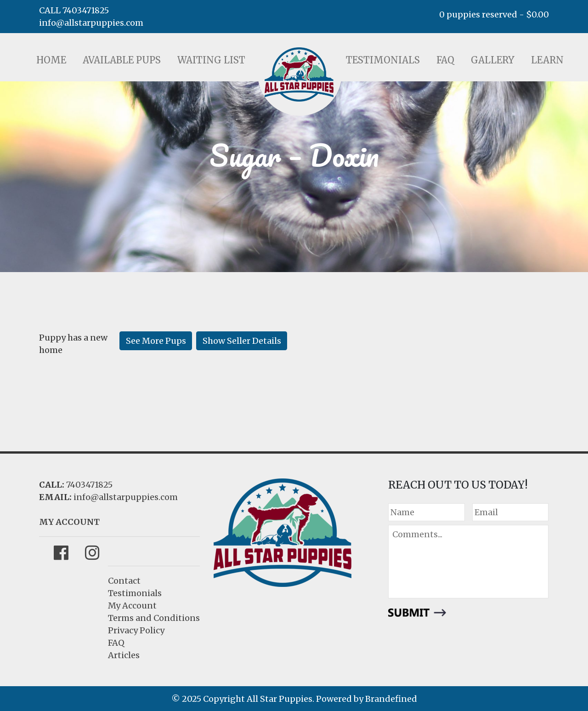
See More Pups (156, 341)
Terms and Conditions (154, 618)
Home (51, 60)
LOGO (299, 74)
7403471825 (89, 485)
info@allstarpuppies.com (91, 23)
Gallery (493, 60)
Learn (547, 60)
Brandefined (391, 699)
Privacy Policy (136, 630)
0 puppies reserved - (494, 14)
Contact (124, 581)
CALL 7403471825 (74, 10)
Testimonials (383, 60)
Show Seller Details (242, 341)
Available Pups (122, 60)
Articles (124, 655)
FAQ (445, 60)
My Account (132, 606)
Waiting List (211, 60)
